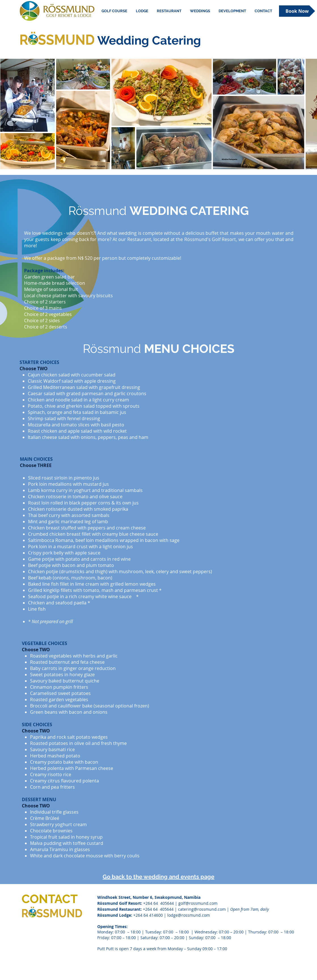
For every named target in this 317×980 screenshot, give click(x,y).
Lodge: (126, 915)
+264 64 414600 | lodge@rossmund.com (172, 915)
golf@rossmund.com (198, 903)
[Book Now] (297, 11)
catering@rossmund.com (202, 909)
